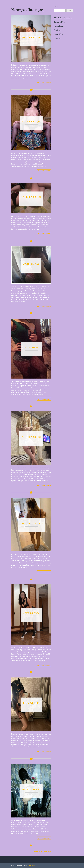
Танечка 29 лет (31, 197)
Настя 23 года (31, 37)
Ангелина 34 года (31, 524)
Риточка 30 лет (31, 437)
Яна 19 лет (58, 38)
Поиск (56, 7)
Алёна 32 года (31, 122)
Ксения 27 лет (59, 34)
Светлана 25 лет (60, 22)
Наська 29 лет (31, 790)
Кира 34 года (31, 703)
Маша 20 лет (31, 348)
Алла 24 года (31, 613)
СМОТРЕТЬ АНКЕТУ (44, 83)
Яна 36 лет (58, 30)
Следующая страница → (43, 851)
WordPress (32, 866)
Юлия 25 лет (31, 264)
